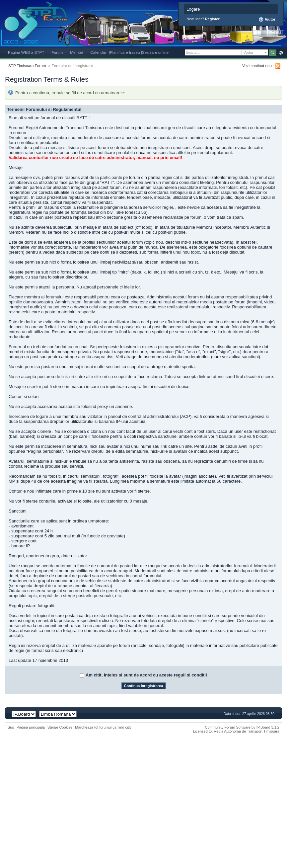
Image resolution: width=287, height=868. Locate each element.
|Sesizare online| (155, 52)
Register (212, 19)
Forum (57, 52)
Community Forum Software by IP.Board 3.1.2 (242, 727)
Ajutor (267, 20)
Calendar (98, 52)
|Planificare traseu (125, 52)
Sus (11, 727)
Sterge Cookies (60, 727)
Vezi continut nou (257, 66)
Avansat (281, 53)
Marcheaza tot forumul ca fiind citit (103, 727)
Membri (76, 52)
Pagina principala (31, 727)
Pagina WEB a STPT (26, 52)
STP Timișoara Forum (27, 66)
